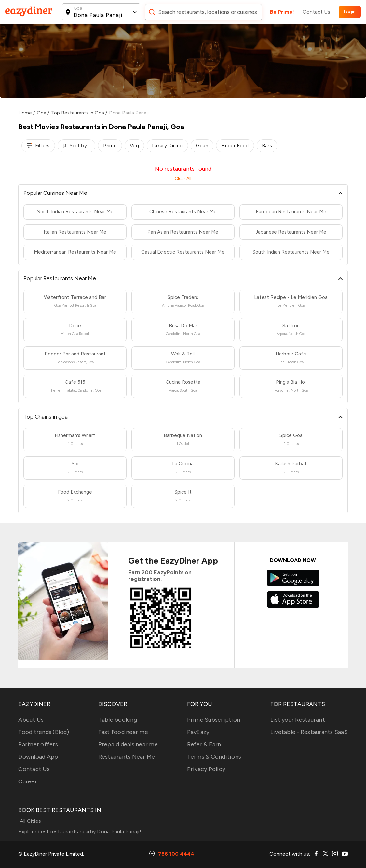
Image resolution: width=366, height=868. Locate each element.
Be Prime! (282, 12)
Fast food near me (123, 732)
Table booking (118, 720)
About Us (31, 720)
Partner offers (38, 744)
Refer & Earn (204, 744)
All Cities (30, 821)
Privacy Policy (206, 769)
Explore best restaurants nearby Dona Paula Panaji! (80, 831)
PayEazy (198, 732)
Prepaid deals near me (128, 744)
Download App (38, 757)
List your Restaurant (298, 720)
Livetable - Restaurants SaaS (309, 732)
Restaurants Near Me (127, 757)
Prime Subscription (214, 720)
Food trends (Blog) (44, 732)
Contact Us (316, 12)
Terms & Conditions (214, 757)
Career (28, 781)
